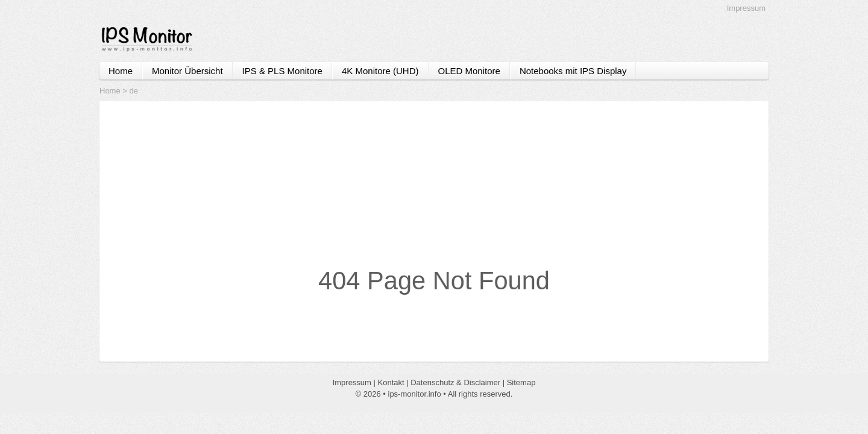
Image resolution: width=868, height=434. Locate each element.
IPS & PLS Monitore (282, 71)
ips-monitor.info (415, 394)
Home (121, 71)
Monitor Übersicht (187, 71)
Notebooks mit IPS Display (573, 71)
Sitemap (521, 382)
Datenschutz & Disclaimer (455, 382)
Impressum (746, 8)
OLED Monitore (469, 71)
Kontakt (391, 382)
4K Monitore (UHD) (380, 71)
